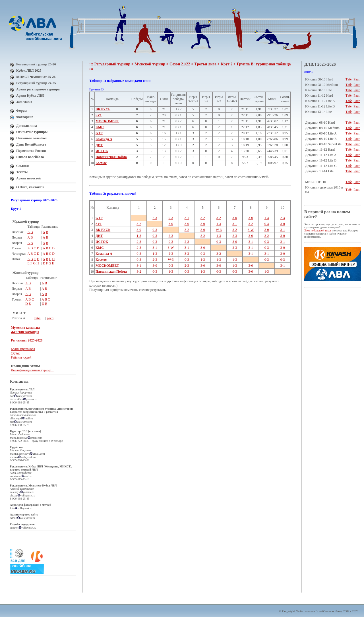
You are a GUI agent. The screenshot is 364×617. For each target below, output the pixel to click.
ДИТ (99, 145)
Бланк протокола (23, 349)
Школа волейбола (30, 157)
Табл (349, 79)
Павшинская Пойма (111, 157)
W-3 (219, 230)
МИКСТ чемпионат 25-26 (36, 77)
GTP (99, 133)
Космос (101, 163)
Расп (357, 79)
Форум (21, 111)
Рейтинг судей (21, 357)
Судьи (15, 353)
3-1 (187, 218)
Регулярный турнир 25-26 (36, 64)
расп (50, 318)
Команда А (104, 139)
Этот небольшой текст (318, 230)
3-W (251, 230)
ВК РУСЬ (103, 109)
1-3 (267, 218)
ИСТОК (102, 151)
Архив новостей (28, 178)
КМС (100, 127)
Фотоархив (25, 117)
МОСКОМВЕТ (107, 121)
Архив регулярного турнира (38, 89)
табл (37, 318)
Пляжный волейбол (31, 138)
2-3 (155, 218)
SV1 (99, 115)
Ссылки (22, 166)
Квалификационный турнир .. (32, 370)
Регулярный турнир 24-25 (36, 83)
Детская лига (26, 126)
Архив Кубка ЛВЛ (30, 96)
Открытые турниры (32, 132)
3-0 (235, 218)
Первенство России (31, 151)
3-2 (203, 218)
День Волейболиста (31, 144)
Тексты (22, 172)
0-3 (171, 218)
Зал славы (24, 102)
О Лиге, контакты (30, 187)
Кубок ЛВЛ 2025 (29, 71)
